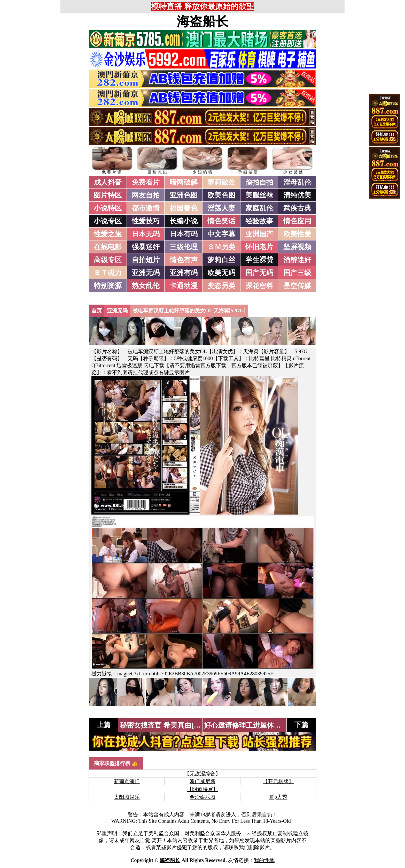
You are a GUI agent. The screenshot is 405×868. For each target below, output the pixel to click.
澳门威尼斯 (202, 781)
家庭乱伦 (259, 208)
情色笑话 (221, 221)
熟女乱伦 (146, 286)
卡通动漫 (184, 286)
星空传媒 (297, 286)
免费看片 (146, 182)
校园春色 (184, 208)
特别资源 (108, 286)
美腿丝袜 (259, 195)
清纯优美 (297, 195)
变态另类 (221, 286)
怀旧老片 (259, 247)
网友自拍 (146, 195)
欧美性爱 (297, 234)
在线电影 (108, 247)
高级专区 (108, 260)
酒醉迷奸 (297, 260)
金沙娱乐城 (202, 797)
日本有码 (184, 234)
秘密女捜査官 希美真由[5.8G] (165, 725)
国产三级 (297, 273)
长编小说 (184, 221)
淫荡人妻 (221, 208)
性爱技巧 (146, 221)
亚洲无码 (146, 273)
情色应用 (297, 221)
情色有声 (184, 260)
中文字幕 (221, 234)
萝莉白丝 (221, 260)
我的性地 (264, 860)
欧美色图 (221, 195)
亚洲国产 (259, 234)
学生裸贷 (259, 260)
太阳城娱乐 (127, 797)
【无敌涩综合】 (202, 774)
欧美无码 (221, 273)
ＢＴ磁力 (108, 273)
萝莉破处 (221, 182)
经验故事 (259, 221)
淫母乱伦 (297, 182)
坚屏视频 (297, 247)
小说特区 (108, 208)
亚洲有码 (184, 273)
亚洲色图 (184, 195)
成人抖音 (108, 182)
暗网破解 (184, 182)
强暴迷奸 (146, 247)
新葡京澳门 (127, 781)
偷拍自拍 (259, 182)
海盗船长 (202, 21)
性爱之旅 (108, 234)
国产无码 (259, 273)
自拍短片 (146, 260)
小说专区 (108, 221)
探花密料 (259, 286)
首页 (97, 311)
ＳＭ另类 (221, 247)
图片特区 (108, 195)
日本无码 (146, 234)
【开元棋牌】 (278, 781)
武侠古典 (297, 208)
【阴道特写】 (202, 789)
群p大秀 (278, 797)
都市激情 (146, 208)
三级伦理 (184, 247)
